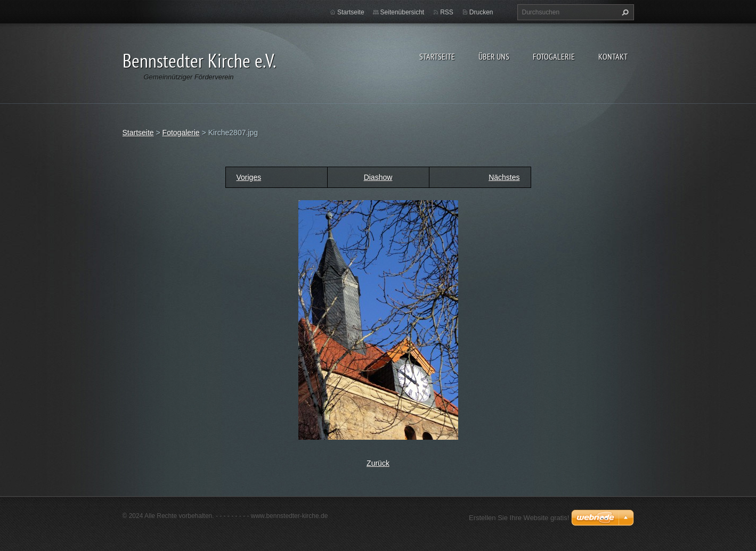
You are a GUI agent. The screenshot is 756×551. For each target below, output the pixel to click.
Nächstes (504, 177)
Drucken (481, 12)
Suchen (624, 12)
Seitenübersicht (403, 12)
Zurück (378, 463)
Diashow (378, 177)
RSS (447, 12)
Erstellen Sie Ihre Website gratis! (519, 518)
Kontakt (613, 56)
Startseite (437, 56)
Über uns (494, 56)
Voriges (249, 177)
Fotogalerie (554, 56)
